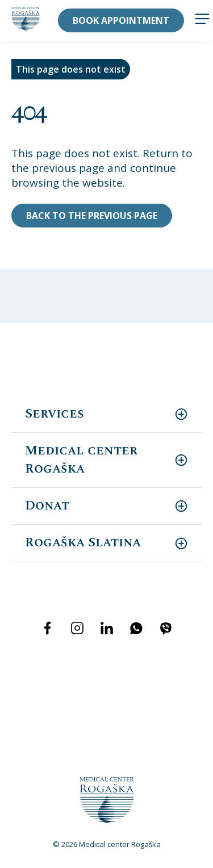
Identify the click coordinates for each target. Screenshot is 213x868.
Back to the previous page (92, 216)
